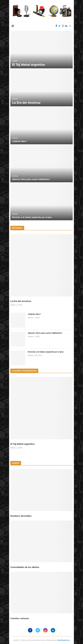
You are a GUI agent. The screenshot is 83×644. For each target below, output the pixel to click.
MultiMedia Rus (63, 640)
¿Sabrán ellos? (19, 141)
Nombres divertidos (21, 516)
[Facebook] (56, 26)
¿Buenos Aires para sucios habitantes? (31, 179)
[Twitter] (59, 26)
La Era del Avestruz (26, 103)
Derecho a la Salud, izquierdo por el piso (32, 217)
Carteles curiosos (20, 618)
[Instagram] (63, 26)
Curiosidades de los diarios (25, 567)
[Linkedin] (66, 26)
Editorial (15, 99)
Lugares (15, 61)
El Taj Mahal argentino (29, 65)
